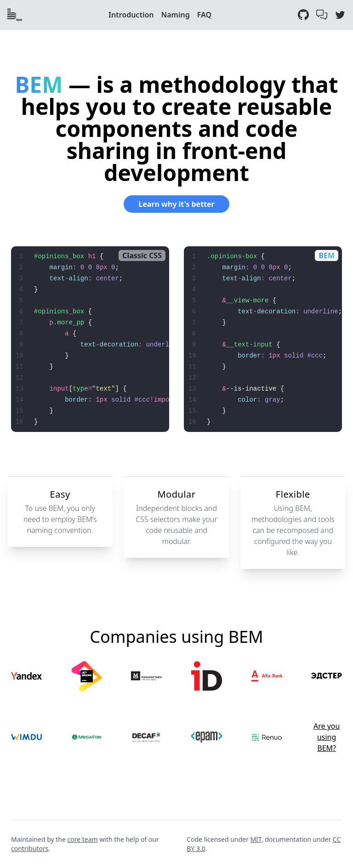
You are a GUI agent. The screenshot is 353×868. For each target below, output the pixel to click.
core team (83, 839)
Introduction (131, 15)
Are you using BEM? (327, 737)
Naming (176, 15)
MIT (256, 839)
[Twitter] (340, 15)
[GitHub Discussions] (322, 15)
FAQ (204, 15)
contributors (30, 848)
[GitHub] (303, 15)
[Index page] (15, 15)
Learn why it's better (176, 204)
